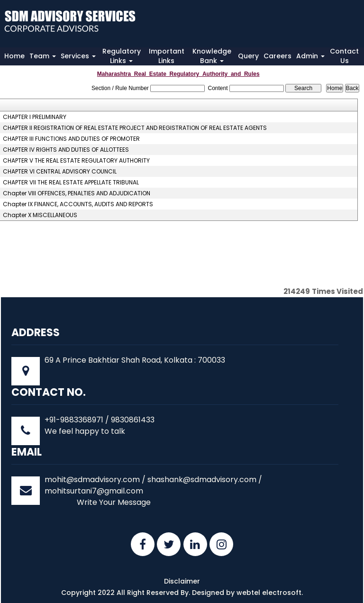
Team (43, 56)
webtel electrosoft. (270, 593)
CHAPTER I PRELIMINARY (35, 117)
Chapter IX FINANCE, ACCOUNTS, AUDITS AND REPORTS (78, 204)
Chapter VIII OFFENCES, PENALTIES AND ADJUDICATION (77, 193)
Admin (310, 56)
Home (14, 56)
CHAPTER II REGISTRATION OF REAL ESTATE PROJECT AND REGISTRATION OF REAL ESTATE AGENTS (135, 128)
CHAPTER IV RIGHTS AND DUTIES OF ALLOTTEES (66, 150)
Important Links (167, 56)
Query (248, 56)
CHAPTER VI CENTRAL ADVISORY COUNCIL (60, 172)
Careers (278, 56)
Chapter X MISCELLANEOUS (40, 215)
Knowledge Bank (212, 56)
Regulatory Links (122, 56)
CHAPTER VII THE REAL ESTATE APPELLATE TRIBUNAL (71, 183)
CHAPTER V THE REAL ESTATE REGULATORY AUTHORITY (76, 161)
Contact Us (344, 56)
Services (78, 56)
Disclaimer (182, 581)
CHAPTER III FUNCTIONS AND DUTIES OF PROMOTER (71, 139)
